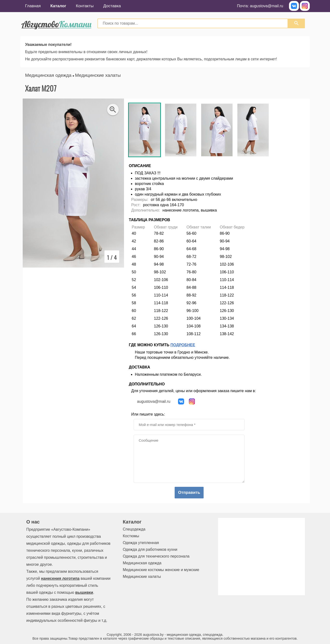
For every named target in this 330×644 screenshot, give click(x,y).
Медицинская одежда (48, 75)
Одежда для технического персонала (156, 556)
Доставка (112, 6)
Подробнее (183, 345)
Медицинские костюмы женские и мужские (161, 570)
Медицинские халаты (98, 75)
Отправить (189, 492)
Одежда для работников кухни (150, 549)
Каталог (58, 6)
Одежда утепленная (141, 543)
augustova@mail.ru (267, 6)
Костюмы (131, 536)
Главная (33, 6)
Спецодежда (134, 529)
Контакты (85, 6)
